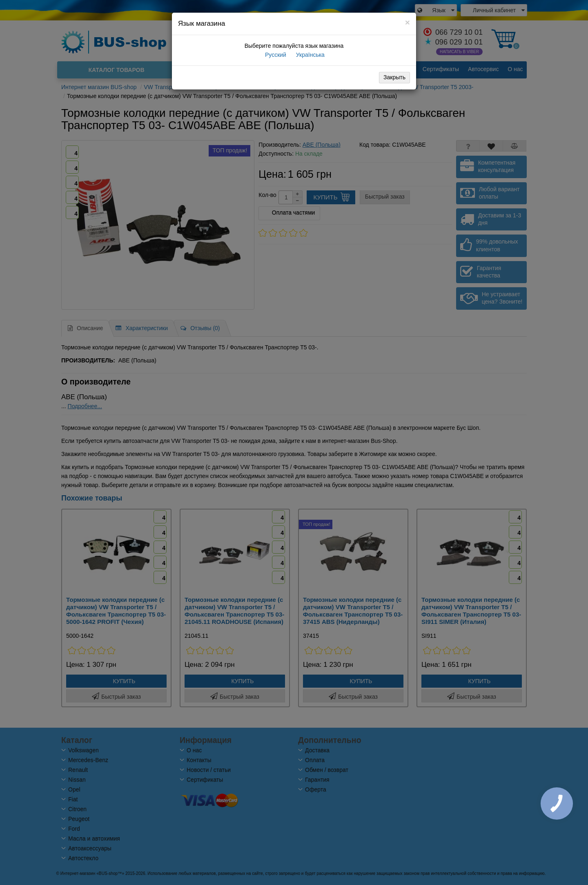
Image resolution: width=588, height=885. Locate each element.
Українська (310, 55)
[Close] (408, 22)
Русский (275, 55)
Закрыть (394, 77)
